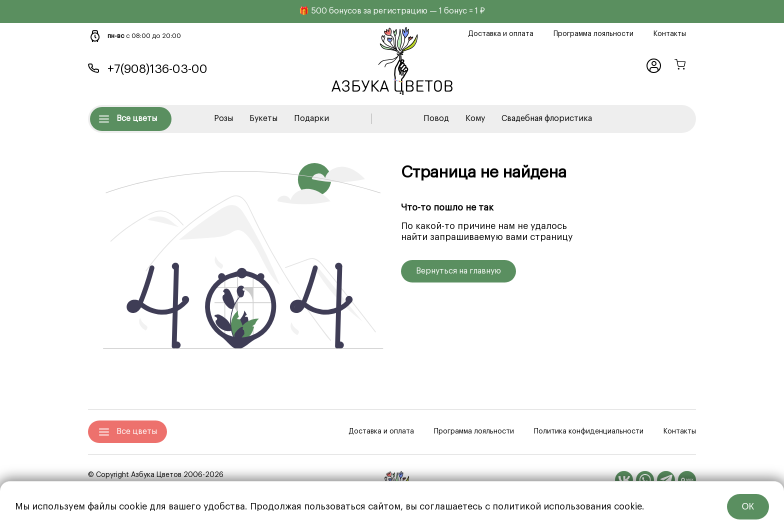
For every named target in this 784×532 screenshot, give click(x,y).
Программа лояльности (593, 34)
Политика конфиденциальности (589, 431)
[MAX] (687, 480)
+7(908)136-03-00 (157, 69)
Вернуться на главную (458, 271)
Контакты (670, 34)
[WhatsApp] (645, 480)
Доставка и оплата (501, 34)
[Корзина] (680, 66)
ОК (748, 506)
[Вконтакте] (624, 480)
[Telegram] (666, 480)
